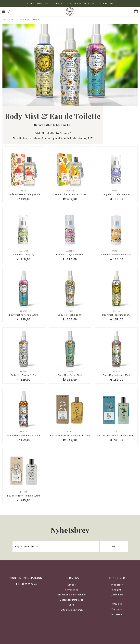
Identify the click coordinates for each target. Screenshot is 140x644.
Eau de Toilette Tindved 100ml (24, 496)
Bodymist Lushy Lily (24, 255)
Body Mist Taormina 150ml (116, 315)
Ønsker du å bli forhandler (72, 595)
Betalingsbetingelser (72, 600)
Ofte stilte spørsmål (72, 610)
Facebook (117, 609)
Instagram (117, 614)
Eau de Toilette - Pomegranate (24, 194)
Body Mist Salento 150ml (116, 375)
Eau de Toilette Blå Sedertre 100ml (116, 435)
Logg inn (94, 3)
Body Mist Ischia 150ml (70, 315)
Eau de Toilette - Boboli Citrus (70, 194)
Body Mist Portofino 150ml (24, 315)
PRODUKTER (8, 19)
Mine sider (82, 3)
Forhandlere (108, 3)
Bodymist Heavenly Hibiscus (116, 255)
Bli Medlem (117, 595)
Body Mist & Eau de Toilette (28, 19)
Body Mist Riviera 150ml (24, 375)
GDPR (72, 605)
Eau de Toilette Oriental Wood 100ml (70, 435)
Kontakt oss (72, 590)
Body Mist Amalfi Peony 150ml (24, 435)
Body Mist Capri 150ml (70, 375)
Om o (70, 585)
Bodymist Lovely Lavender (116, 194)
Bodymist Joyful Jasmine (70, 255)
